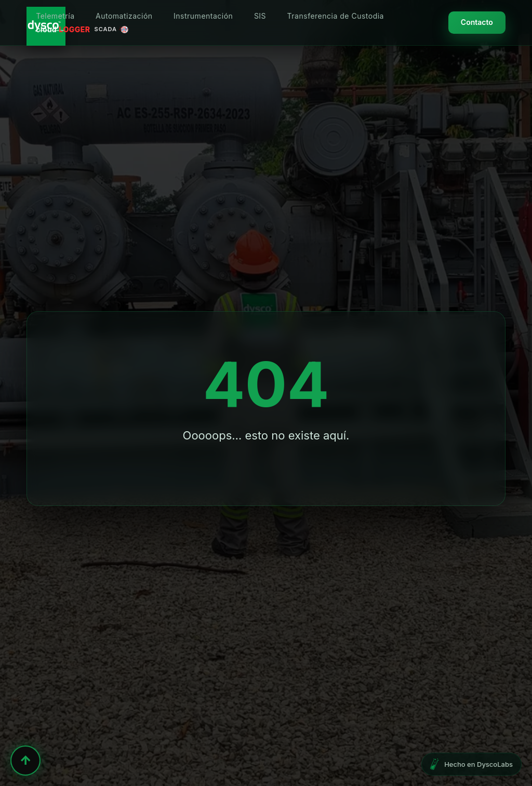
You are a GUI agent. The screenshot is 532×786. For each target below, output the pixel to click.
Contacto (477, 22)
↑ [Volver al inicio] (25, 760)
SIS (260, 16)
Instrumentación (203, 16)
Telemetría (55, 16)
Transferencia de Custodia (336, 16)
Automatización (124, 16)
